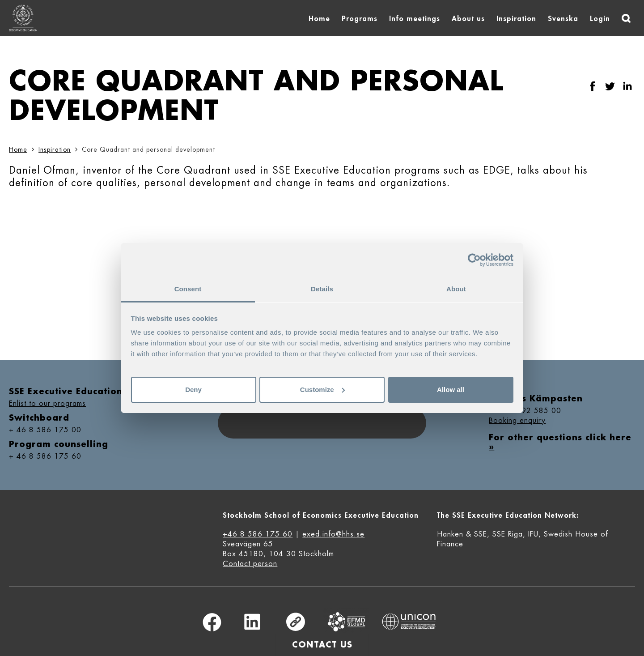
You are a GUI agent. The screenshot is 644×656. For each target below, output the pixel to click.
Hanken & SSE (462, 534)
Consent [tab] (188, 289)
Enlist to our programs (47, 404)
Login (600, 19)
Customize (322, 390)
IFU (533, 534)
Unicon (409, 622)
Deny (193, 390)
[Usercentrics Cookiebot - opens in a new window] (474, 260)
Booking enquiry (517, 421)
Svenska (563, 19)
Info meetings (415, 19)
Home (319, 19)
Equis (347, 622)
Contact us (322, 645)
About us (468, 19)
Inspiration (516, 19)
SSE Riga (508, 534)
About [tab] (456, 289)
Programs (360, 19)
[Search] (626, 18)
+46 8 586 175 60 (258, 534)
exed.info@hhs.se (333, 534)
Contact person (250, 564)
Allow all (451, 390)
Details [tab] (322, 289)
